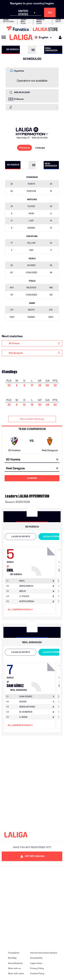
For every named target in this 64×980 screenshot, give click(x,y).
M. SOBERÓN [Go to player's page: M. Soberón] (26, 712)
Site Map (12, 958)
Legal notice (36, 963)
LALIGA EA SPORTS (21, 536)
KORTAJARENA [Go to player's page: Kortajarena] (27, 601)
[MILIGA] (59, 37)
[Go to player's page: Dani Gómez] (44, 676)
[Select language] (44, 37)
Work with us (14, 968)
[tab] (21, 537)
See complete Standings (32, 419)
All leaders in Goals (20, 610)
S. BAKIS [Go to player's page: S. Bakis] (23, 717)
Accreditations (15, 963)
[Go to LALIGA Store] (32, 29)
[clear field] (57, 460)
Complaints (14, 953)
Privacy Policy (37, 968)
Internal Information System (44, 953)
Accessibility (36, 958)
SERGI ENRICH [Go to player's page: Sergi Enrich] (26, 586)
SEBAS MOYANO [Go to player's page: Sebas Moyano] (27, 707)
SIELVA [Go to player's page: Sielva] (23, 591)
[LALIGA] (21, 37)
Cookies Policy (37, 973)
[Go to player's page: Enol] (44, 560)
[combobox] (32, 460)
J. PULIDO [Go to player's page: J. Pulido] (24, 596)
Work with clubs (16, 973)
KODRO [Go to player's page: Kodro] (23, 702)
